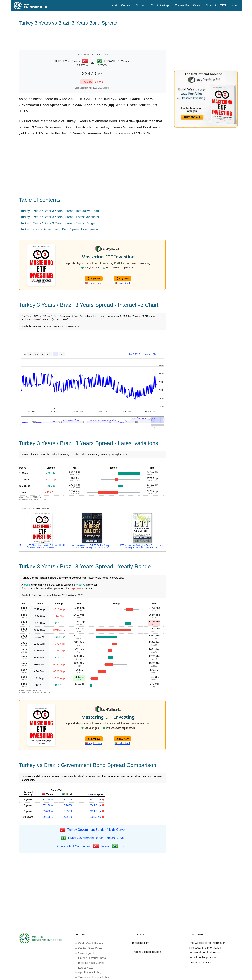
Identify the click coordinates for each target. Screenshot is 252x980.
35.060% (48, 811)
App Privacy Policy (90, 972)
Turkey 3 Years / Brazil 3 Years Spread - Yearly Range (58, 223)
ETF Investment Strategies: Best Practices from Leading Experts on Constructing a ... (142, 546)
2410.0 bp (95, 800)
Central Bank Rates (188, 5)
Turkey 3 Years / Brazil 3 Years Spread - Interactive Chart (60, 211)
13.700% (67, 805)
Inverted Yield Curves (91, 963)
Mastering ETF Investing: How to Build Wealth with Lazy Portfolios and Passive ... (42, 546)
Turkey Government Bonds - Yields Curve (96, 829)
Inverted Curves (120, 5)
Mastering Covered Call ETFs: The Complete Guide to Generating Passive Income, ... (92, 546)
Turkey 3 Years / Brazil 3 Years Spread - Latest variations (60, 217)
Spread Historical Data (92, 958)
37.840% (48, 800)
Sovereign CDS (216, 5)
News (235, 5)
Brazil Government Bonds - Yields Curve (96, 838)
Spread (141, 5)
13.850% (67, 811)
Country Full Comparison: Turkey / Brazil (92, 846)
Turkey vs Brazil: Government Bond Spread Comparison (59, 229)
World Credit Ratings (91, 943)
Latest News (86, 968)
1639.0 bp (95, 817)
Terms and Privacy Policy (94, 977)
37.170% (48, 805)
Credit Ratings (160, 5)
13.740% (67, 800)
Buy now (94, 278)
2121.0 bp (95, 811)
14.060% (67, 817)
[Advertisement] (92, 39)
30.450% (48, 817)
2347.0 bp (95, 805)
